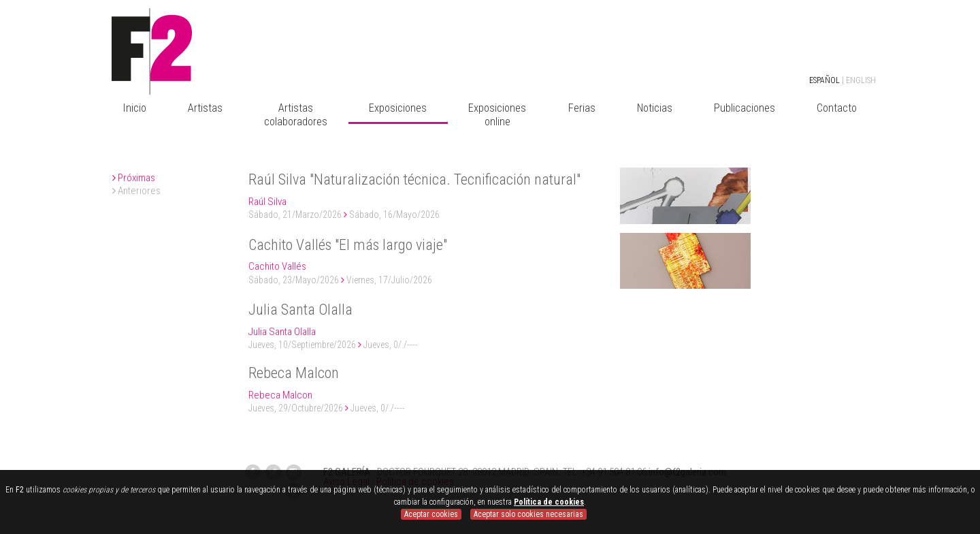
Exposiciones (398, 108)
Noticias (655, 108)
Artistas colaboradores (296, 115)
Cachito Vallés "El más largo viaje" (348, 245)
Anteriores (136, 191)
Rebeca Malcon (294, 373)
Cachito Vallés (277, 266)
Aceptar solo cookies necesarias (528, 514)
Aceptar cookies (431, 514)
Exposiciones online (497, 115)
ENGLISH (861, 80)
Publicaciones (745, 108)
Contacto (837, 108)
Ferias (582, 108)
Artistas (205, 108)
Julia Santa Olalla (300, 310)
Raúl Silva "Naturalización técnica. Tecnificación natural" (414, 179)
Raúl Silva (267, 202)
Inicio (135, 108)
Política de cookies (549, 502)
